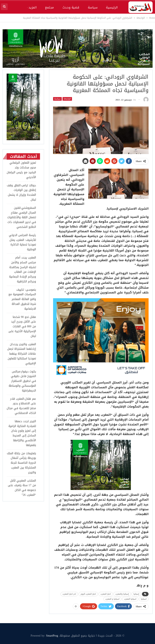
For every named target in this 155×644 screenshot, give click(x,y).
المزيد (33, 7)
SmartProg (52, 636)
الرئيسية (112, 7)
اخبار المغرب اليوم (88, 594)
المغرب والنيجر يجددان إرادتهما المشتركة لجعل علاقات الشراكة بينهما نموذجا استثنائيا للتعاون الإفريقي (22, 354)
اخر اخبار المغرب (69, 594)
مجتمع (49, 7)
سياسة (93, 7)
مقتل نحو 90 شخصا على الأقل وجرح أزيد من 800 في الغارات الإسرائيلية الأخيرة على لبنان (22, 327)
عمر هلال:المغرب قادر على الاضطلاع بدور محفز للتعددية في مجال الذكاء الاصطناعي (21, 406)
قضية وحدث (71, 7)
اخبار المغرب (106, 594)
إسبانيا (136, 594)
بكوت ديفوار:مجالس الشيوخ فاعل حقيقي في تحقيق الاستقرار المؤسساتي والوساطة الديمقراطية (22, 381)
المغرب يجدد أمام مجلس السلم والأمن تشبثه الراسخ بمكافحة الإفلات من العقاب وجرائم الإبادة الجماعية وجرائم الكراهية (23, 270)
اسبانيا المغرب (130, 599)
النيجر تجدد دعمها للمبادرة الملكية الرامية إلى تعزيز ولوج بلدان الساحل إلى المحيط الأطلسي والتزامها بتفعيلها (22, 433)
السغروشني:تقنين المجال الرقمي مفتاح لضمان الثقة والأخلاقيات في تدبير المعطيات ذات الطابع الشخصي (22, 217)
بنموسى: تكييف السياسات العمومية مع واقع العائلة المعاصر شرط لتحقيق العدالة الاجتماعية (22, 299)
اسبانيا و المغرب (112, 599)
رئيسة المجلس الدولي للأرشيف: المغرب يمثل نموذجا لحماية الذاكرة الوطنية (22, 242)
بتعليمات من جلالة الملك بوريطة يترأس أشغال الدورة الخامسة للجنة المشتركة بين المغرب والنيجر (21, 463)
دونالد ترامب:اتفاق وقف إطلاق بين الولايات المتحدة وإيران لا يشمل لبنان (21, 193)
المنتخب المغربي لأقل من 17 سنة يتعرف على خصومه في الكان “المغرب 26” (22, 488)
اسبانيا (144, 599)
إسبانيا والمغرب (122, 594)
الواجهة (67, 99)
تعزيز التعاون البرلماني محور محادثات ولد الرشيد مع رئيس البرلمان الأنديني (21, 170)
